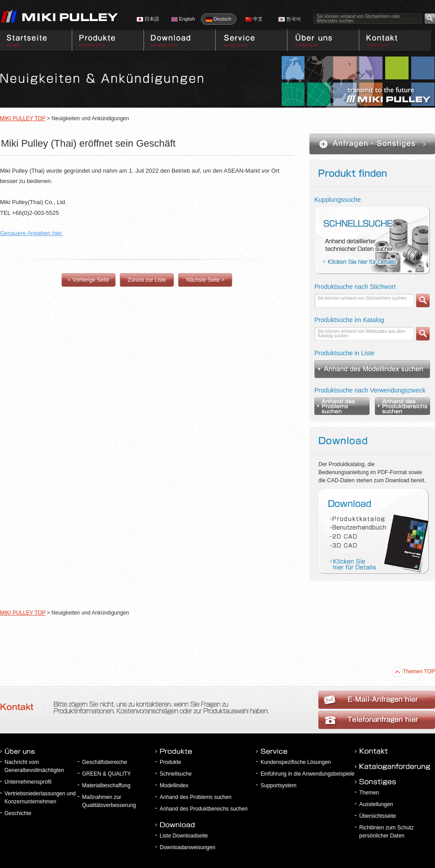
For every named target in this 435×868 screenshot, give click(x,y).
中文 (254, 19)
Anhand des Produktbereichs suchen (204, 809)
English (183, 19)
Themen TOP (413, 672)
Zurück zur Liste (147, 280)
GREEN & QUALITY (107, 774)
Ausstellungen (376, 804)
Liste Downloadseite (184, 836)
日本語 (148, 19)
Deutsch (219, 19)
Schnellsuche (176, 774)
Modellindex (174, 785)
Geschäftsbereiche (104, 762)
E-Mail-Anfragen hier (377, 720)
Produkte (170, 762)
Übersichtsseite (378, 816)
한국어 (290, 19)
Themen (369, 793)
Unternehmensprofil (28, 782)
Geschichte (18, 813)
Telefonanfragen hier (377, 700)
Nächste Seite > (205, 280)
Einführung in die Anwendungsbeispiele (308, 774)
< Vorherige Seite (88, 280)
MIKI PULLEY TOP (23, 118)
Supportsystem (278, 785)
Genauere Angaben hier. (32, 233)
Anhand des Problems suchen (196, 797)
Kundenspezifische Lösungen (296, 762)
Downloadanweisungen (187, 847)
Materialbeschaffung (106, 785)
